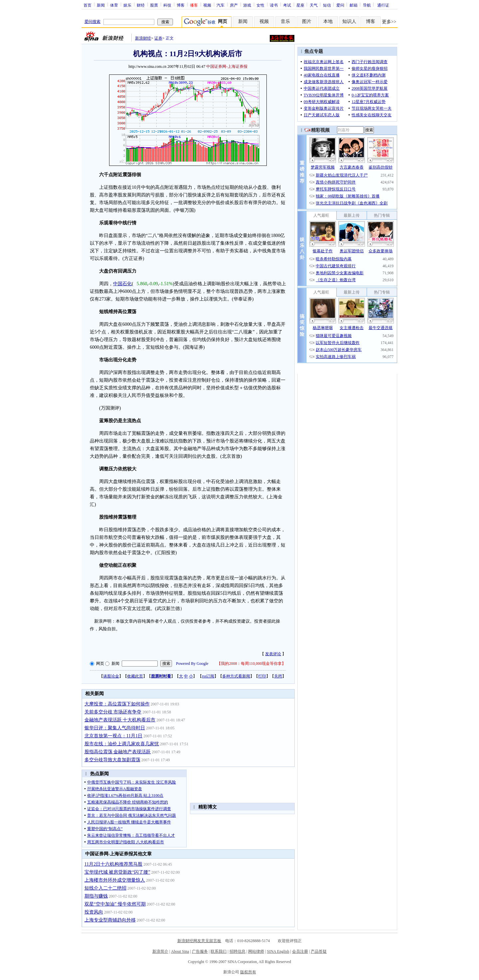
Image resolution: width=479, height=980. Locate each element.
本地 (328, 21)
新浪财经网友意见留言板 (199, 941)
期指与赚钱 (96, 896)
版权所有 (248, 972)
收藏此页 (135, 676)
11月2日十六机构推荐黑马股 (113, 864)
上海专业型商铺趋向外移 (110, 920)
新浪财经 (143, 38)
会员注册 (300, 951)
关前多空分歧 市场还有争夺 (113, 712)
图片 (307, 21)
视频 (207, 5)
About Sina (180, 951)
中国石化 (122, 284)
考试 (287, 5)
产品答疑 (319, 951)
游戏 (247, 5)
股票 (154, 5)
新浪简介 (160, 951)
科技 (167, 5)
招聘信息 (238, 951)
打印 (262, 676)
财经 (141, 5)
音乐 (285, 21)
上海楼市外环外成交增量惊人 (115, 880)
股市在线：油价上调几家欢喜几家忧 (122, 744)
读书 (274, 5)
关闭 (278, 676)
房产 (234, 5)
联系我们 (219, 951)
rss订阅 (208, 676)
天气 (314, 5)
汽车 (221, 5)
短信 (327, 5)
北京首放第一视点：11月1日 (113, 736)
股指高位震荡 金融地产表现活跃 (118, 752)
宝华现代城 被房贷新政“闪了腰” (117, 872)
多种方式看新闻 (236, 676)
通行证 (383, 5)
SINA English (278, 951)
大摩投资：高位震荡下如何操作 (117, 704)
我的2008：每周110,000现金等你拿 (251, 664)
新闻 (101, 5)
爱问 (340, 5)
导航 (367, 5)
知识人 (349, 21)
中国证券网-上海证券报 (227, 66)
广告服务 (200, 951)
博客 (181, 5)
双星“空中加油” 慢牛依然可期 (115, 904)
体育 (114, 5)
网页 (100, 664)
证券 (158, 38)
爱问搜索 (92, 22)
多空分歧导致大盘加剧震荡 (112, 760)
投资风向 (94, 912)
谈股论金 (111, 676)
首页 (87, 5)
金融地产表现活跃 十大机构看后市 (120, 720)
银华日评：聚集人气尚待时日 (115, 728)
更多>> (389, 22)
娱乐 (127, 5)
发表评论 (273, 654)
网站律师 (256, 951)
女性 (260, 5)
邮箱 (354, 5)
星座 (300, 5)
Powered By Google (192, 664)
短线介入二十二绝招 (105, 888)
